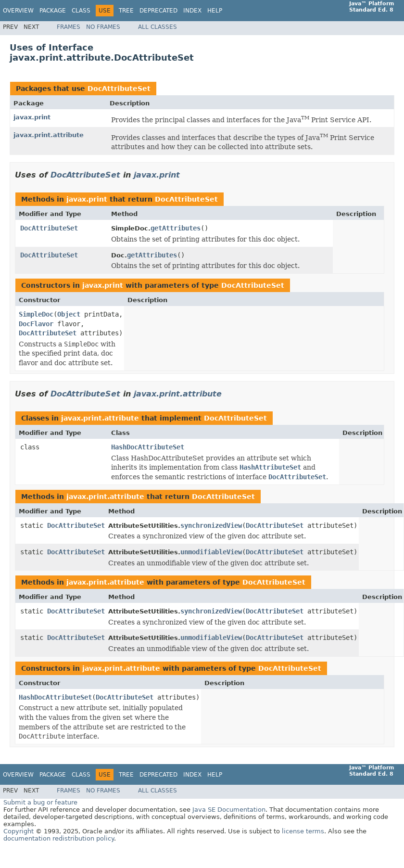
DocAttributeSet (119, 89)
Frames (69, 27)
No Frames (103, 27)
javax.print (32, 117)
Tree (126, 11)
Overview (18, 11)
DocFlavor (36, 324)
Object (69, 314)
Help (215, 11)
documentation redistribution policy (59, 838)
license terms (303, 831)
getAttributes (176, 228)
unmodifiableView (211, 552)
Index (192, 11)
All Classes (158, 27)
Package (53, 11)
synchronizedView (211, 525)
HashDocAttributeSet (148, 447)
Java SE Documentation (229, 810)
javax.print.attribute (49, 135)
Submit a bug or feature (40, 802)
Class (81, 11)
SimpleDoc (36, 314)
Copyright (19, 831)
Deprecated (158, 11)
